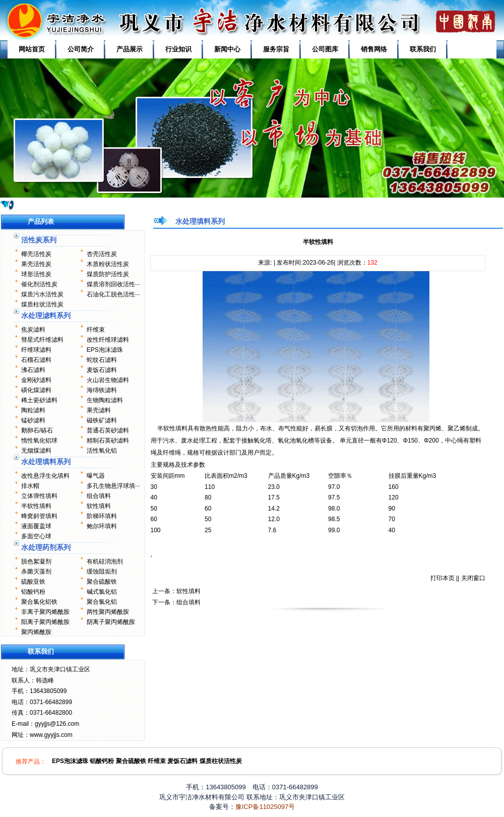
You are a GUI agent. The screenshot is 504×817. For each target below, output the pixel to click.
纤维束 (96, 330)
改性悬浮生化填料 (45, 476)
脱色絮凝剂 (36, 561)
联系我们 (423, 49)
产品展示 (130, 49)
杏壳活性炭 (102, 254)
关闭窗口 (473, 578)
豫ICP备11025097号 (265, 807)
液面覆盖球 (36, 526)
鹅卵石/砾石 (37, 430)
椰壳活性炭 (36, 254)
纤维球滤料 (36, 350)
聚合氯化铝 (102, 602)
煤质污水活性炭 (42, 294)
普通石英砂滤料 (108, 430)
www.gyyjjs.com (51, 735)
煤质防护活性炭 (108, 274)
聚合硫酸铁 (102, 582)
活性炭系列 (39, 240)
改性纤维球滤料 (108, 340)
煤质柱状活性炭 (42, 304)
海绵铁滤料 (102, 390)
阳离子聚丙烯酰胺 (45, 622)
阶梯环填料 (102, 516)
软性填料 (99, 506)
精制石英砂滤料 (108, 441)
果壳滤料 (99, 410)
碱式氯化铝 (102, 592)
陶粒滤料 (33, 410)
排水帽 (30, 486)
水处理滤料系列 (46, 316)
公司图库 (325, 49)
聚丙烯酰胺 (36, 632)
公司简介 (81, 49)
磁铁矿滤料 (102, 420)
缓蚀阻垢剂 (102, 572)
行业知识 (178, 49)
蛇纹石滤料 (102, 360)
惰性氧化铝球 (39, 441)
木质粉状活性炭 (108, 264)
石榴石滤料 (36, 360)
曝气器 (96, 476)
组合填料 (99, 496)
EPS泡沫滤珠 (105, 350)
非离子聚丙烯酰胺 (45, 612)
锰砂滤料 (33, 420)
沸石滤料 (33, 370)
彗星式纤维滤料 (42, 340)
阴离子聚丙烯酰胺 (111, 622)
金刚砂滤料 (36, 380)
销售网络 (374, 49)
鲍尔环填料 (102, 526)
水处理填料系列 (46, 462)
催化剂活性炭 (39, 284)
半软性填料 (36, 506)
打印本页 (443, 578)
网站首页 (32, 49)
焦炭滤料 (33, 330)
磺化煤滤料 (36, 390)
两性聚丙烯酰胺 (108, 612)
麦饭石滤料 (102, 370)
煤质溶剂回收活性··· (113, 284)
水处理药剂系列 (46, 547)
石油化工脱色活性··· (113, 294)
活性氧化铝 (102, 451)
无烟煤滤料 (36, 451)
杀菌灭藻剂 (36, 572)
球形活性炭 (36, 274)
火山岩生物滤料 (108, 380)
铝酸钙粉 (33, 592)
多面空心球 (36, 536)
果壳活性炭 (36, 264)
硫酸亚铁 (33, 582)
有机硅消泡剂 (105, 561)
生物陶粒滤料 (105, 400)
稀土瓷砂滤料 (39, 400)
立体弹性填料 (39, 496)
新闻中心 (227, 49)
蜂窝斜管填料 (39, 516)
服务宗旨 (276, 49)
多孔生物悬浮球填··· (113, 486)
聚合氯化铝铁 (39, 602)
